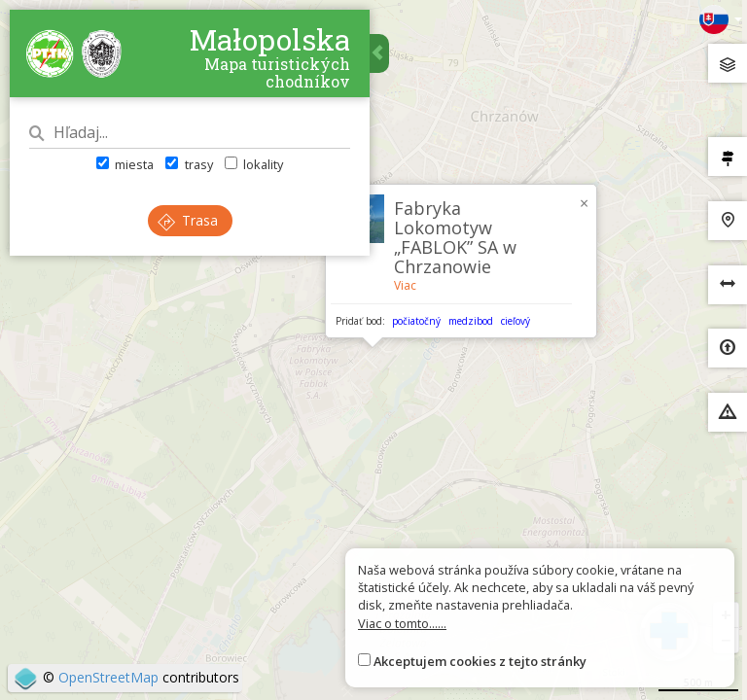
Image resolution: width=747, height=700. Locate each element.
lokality (254, 164)
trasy (189, 164)
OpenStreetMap (108, 677)
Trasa (188, 220)
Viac (405, 285)
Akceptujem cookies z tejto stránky (480, 661)
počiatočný (416, 321)
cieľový (516, 321)
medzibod (471, 321)
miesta (125, 164)
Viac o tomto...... (402, 623)
